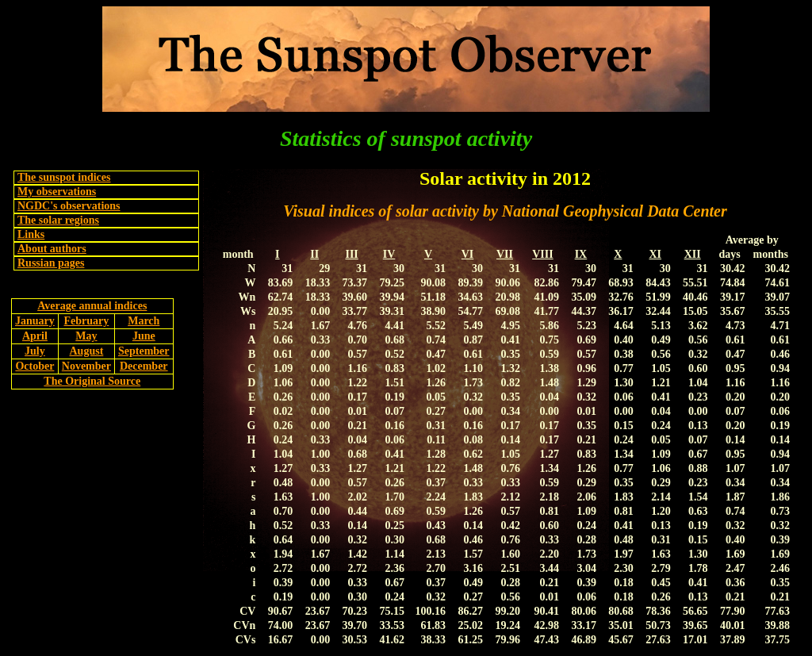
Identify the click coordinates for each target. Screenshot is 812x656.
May (86, 336)
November (86, 366)
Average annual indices (92, 306)
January (35, 321)
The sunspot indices (64, 177)
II (314, 254)
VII (505, 254)
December (144, 366)
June (144, 336)
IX (581, 254)
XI (655, 254)
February (87, 321)
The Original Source (92, 381)
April (35, 336)
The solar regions (58, 220)
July (35, 351)
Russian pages (51, 263)
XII (693, 254)
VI (468, 254)
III (351, 254)
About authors (52, 249)
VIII (542, 254)
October (34, 366)
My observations (57, 192)
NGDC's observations (69, 206)
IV (389, 254)
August (87, 351)
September (144, 351)
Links (31, 234)
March (144, 321)
